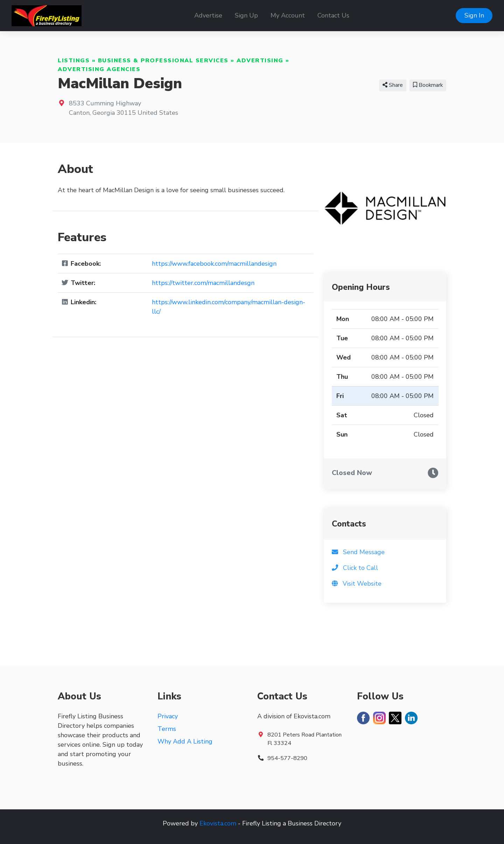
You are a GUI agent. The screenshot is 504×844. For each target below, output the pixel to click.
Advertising (260, 61)
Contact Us (333, 15)
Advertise (208, 15)
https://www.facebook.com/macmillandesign (214, 264)
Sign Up (246, 15)
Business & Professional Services (163, 61)
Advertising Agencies (99, 69)
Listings (74, 61)
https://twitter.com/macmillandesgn (203, 283)
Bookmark (428, 85)
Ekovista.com (218, 823)
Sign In (474, 15)
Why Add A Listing (185, 741)
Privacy (168, 716)
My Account (288, 15)
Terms (167, 729)
